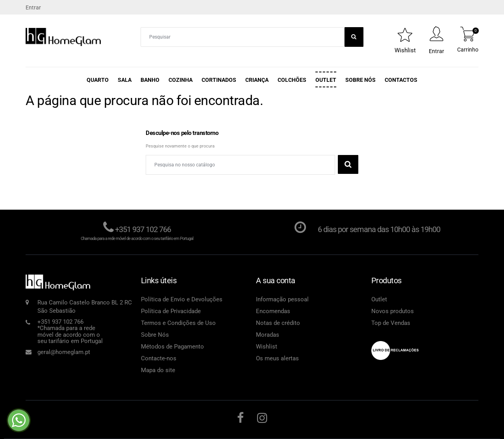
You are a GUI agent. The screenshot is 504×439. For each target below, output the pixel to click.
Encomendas (273, 311)
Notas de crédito (278, 323)
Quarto (98, 80)
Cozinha (181, 80)
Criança (257, 80)
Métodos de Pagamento (172, 347)
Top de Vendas (391, 323)
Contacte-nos (159, 358)
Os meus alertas (277, 358)
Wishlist (267, 347)
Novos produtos (393, 311)
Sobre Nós (360, 80)
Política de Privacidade (171, 311)
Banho (150, 80)
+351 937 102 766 (143, 229)
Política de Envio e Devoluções (182, 299)
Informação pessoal (282, 299)
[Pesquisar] (240, 165)
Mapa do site (158, 370)
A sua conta (276, 280)
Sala (125, 80)
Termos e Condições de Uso (178, 323)
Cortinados (219, 80)
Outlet (326, 80)
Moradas (268, 335)
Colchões (292, 80)
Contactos (401, 80)
